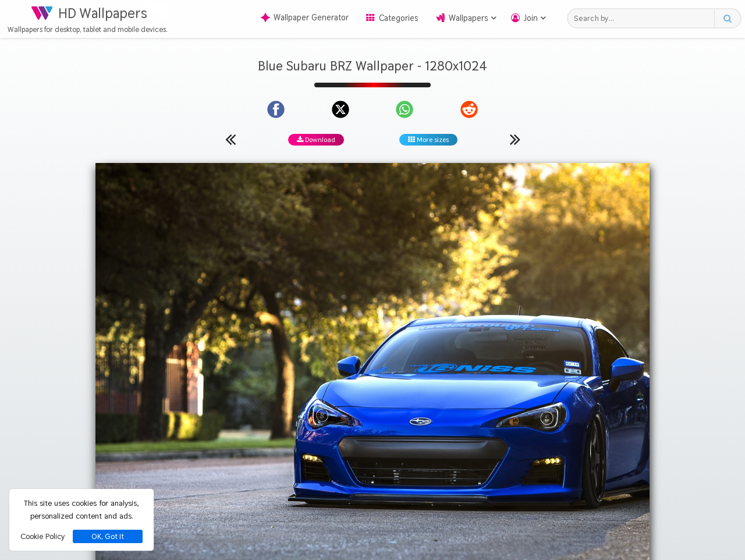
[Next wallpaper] (515, 139)
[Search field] (644, 18)
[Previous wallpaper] (230, 139)
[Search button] (727, 18)
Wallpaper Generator (305, 17)
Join (531, 18)
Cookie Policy (42, 536)
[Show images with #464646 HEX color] (277, 422)
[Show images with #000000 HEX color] (367, 422)
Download (316, 140)
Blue (366, 378)
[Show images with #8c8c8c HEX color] (322, 422)
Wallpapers (469, 18)
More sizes (428, 140)
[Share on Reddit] (469, 109)
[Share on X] (340, 109)
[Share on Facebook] (276, 109)
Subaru (397, 378)
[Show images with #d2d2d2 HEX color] (502, 422)
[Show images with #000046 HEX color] (412, 422)
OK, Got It (108, 536)
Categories (399, 18)
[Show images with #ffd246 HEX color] (457, 422)
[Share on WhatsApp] (405, 109)
